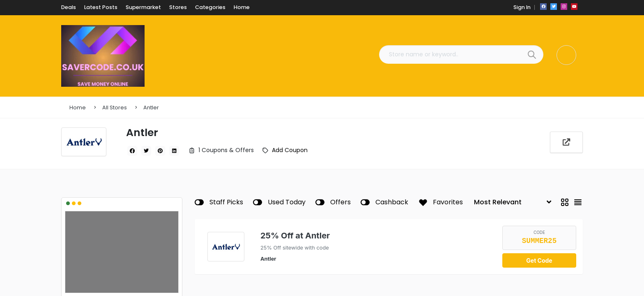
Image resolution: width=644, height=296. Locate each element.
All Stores (115, 108)
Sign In (522, 7)
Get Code (539, 260)
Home (78, 108)
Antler (151, 108)
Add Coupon (290, 150)
